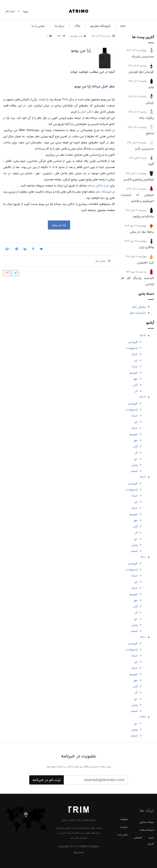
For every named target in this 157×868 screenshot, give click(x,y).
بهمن (135, 465)
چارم (151, 87)
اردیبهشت (132, 348)
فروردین (133, 342)
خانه (123, 26)
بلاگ (77, 26)
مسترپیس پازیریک (143, 56)
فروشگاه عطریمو (100, 26)
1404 (143, 336)
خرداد (134, 354)
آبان (135, 385)
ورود (25, 11)
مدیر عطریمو (77, 36)
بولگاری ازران (146, 247)
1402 (143, 477)
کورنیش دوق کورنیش (141, 72)
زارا (47, 99)
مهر (135, 379)
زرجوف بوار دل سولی (142, 232)
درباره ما (60, 26)
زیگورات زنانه (147, 118)
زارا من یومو (81, 50)
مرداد (135, 367)
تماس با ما (38, 26)
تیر (136, 360)
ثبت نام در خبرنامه (47, 780)
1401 (143, 557)
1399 (143, 717)
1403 (143, 397)
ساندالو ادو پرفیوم (143, 216)
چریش (150, 103)
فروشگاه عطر (104, 192)
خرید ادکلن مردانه (98, 186)
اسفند (134, 471)
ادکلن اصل (87, 112)
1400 (143, 637)
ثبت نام (10, 11)
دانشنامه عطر (138, 313)
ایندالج (150, 133)
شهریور (133, 373)
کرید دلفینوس (145, 263)
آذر (136, 391)
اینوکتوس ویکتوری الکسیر (139, 179)
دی (136, 459)
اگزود (151, 164)
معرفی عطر (139, 307)
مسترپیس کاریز (144, 149)
